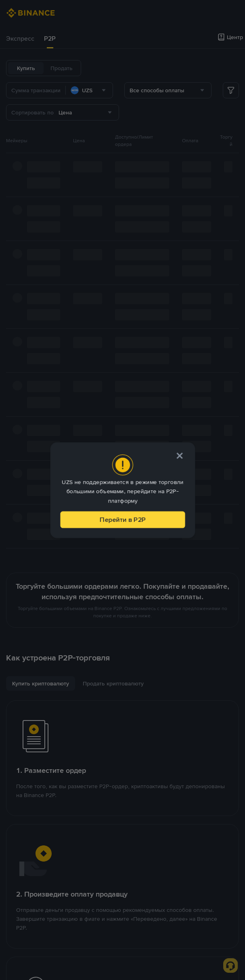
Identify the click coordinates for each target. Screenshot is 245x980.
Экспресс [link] (20, 38)
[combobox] (89, 90)
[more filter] (231, 90)
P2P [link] (50, 38)
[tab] (20, 39)
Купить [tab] (26, 68)
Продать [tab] (62, 68)
